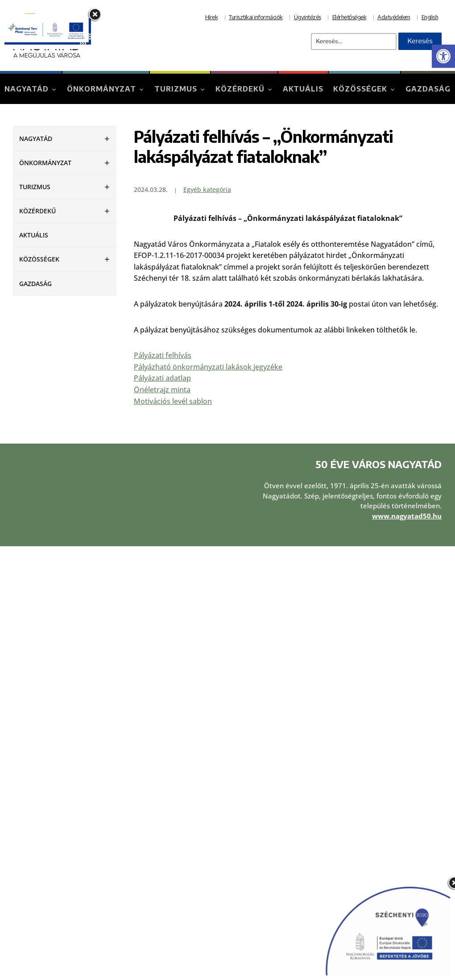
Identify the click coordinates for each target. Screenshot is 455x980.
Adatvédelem (394, 17)
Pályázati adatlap (162, 378)
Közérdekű (240, 89)
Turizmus (176, 89)
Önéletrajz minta (162, 390)
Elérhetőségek (350, 17)
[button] (443, 56)
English (430, 17)
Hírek (212, 17)
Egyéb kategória (207, 189)
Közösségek (360, 89)
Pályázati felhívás (163, 355)
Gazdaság (428, 89)
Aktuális (303, 89)
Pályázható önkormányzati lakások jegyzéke (208, 367)
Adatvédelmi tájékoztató (277, 672)
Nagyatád (27, 89)
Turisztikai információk (256, 17)
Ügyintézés (308, 17)
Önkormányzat (101, 89)
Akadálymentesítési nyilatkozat (287, 696)
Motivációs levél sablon (173, 401)
